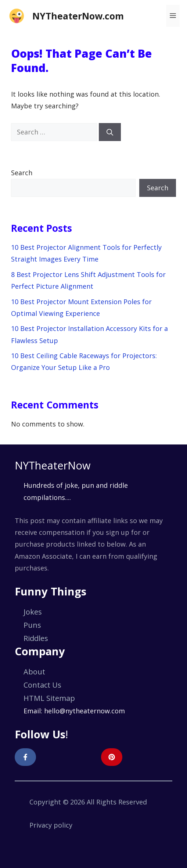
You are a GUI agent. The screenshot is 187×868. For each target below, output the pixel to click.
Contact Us (42, 685)
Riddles (36, 638)
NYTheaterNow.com (78, 16)
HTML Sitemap (49, 698)
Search (22, 173)
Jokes (33, 612)
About (34, 672)
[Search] (110, 132)
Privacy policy (51, 825)
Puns (32, 625)
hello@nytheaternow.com (84, 711)
